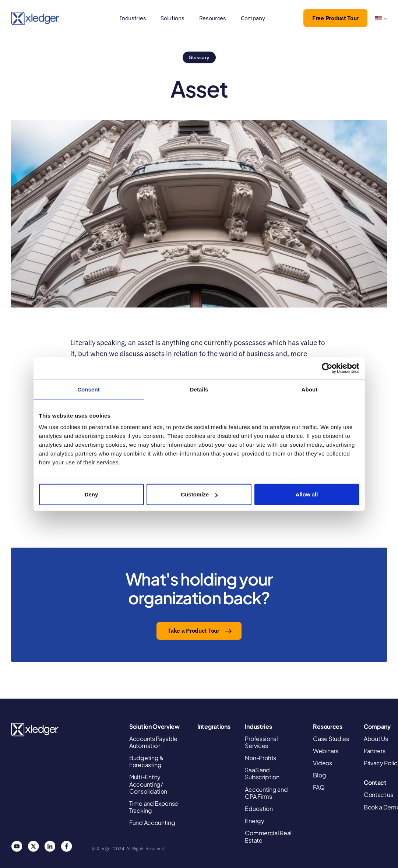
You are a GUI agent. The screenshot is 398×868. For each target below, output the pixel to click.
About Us (376, 739)
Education (259, 809)
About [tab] (310, 389)
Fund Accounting (152, 823)
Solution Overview (154, 726)
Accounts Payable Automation (153, 742)
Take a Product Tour (193, 630)
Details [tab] (199, 389)
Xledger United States (35, 730)
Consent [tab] (89, 389)
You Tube (17, 846)
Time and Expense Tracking (154, 807)
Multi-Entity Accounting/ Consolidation (148, 784)
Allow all (307, 494)
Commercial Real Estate (268, 836)
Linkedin (50, 846)
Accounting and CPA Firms (266, 793)
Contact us (378, 795)
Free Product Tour (335, 18)
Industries (133, 18)
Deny (91, 494)
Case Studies (331, 739)
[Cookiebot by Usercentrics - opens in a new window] (327, 368)
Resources (213, 18)
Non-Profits (260, 758)
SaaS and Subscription (262, 773)
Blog (319, 775)
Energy (254, 821)
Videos (322, 763)
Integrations (214, 726)
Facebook (66, 846)
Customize (199, 494)
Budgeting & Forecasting (147, 761)
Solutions (172, 18)
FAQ (319, 787)
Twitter (33, 846)
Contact (375, 782)
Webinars (326, 751)
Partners (375, 751)
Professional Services (261, 742)
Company (253, 18)
